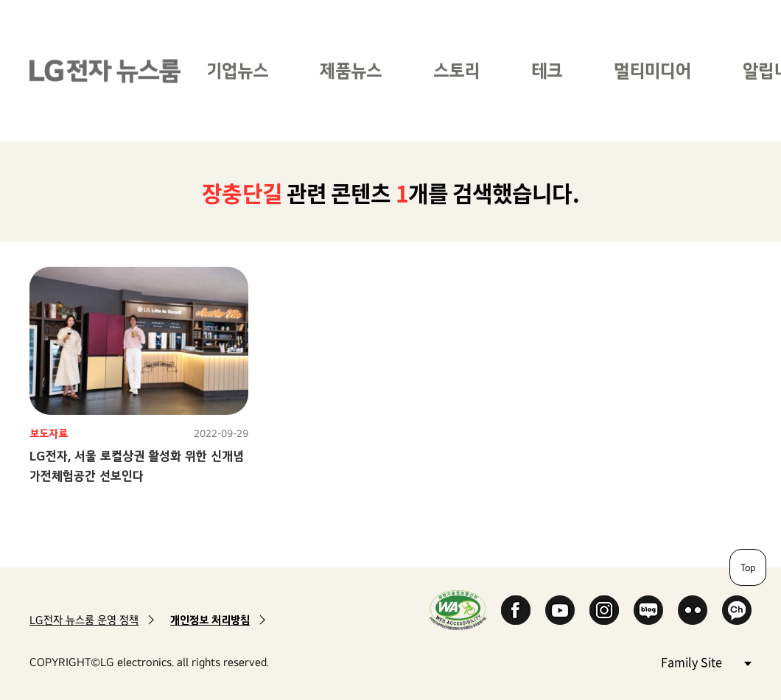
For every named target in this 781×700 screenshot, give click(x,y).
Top (748, 567)
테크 (547, 70)
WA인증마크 (458, 610)
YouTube (560, 610)
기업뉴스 (237, 70)
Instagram (604, 610)
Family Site (706, 661)
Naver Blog (648, 610)
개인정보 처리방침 (210, 620)
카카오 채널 (737, 610)
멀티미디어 (652, 70)
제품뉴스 (351, 70)
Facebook (516, 610)
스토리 (456, 70)
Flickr (693, 610)
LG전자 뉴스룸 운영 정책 (84, 620)
